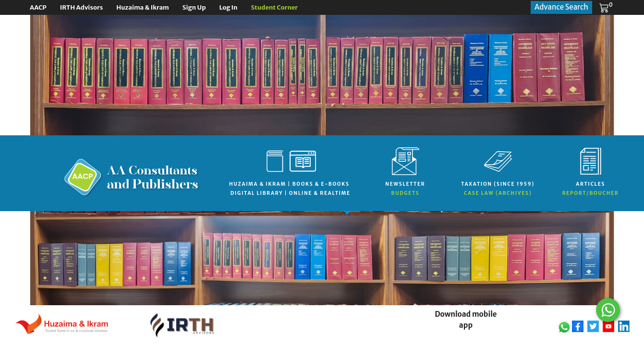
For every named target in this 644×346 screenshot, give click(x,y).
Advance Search (561, 7)
